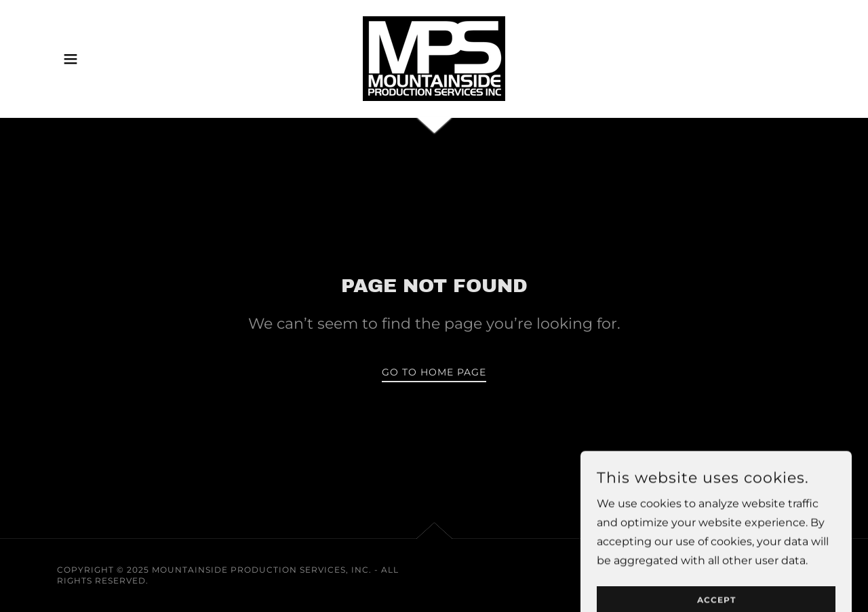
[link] (434, 58)
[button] (71, 59)
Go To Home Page (434, 372)
